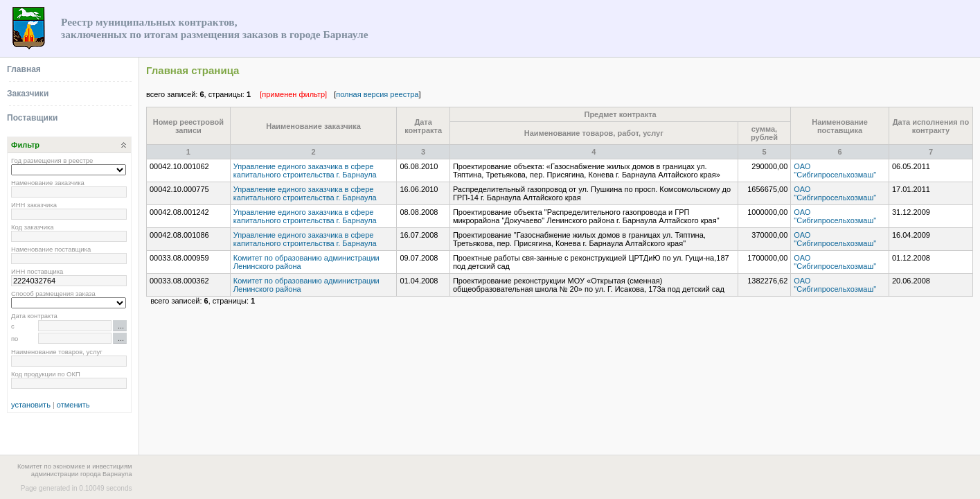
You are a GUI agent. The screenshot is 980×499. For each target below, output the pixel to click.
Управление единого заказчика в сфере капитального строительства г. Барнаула (305, 170)
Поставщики (32, 118)
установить (31, 405)
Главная (24, 69)
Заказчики (28, 94)
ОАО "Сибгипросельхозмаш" (835, 170)
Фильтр (25, 145)
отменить (73, 405)
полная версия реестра (377, 94)
